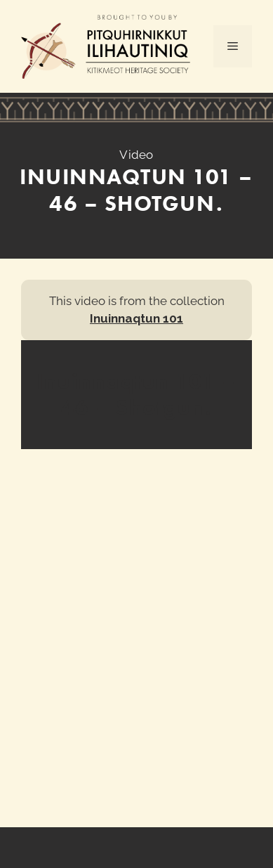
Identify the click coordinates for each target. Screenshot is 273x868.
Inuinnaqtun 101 (136, 318)
